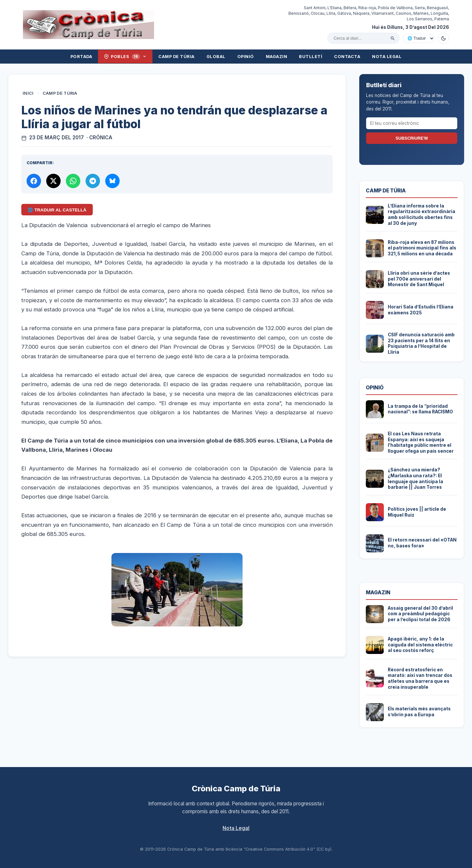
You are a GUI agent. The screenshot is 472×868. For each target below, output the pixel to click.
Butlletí (311, 57)
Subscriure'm (412, 138)
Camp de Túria (177, 57)
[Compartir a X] (53, 181)
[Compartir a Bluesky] (112, 181)
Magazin (277, 57)
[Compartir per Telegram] (93, 181)
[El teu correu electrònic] (412, 123)
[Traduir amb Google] (419, 38)
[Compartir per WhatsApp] (73, 181)
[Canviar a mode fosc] (443, 38)
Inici (28, 93)
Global (216, 57)
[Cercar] (393, 38)
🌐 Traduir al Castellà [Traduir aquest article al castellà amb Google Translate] (57, 210)
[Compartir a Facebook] (34, 181)
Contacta (347, 57)
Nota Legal (387, 57)
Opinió (246, 57)
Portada (81, 57)
